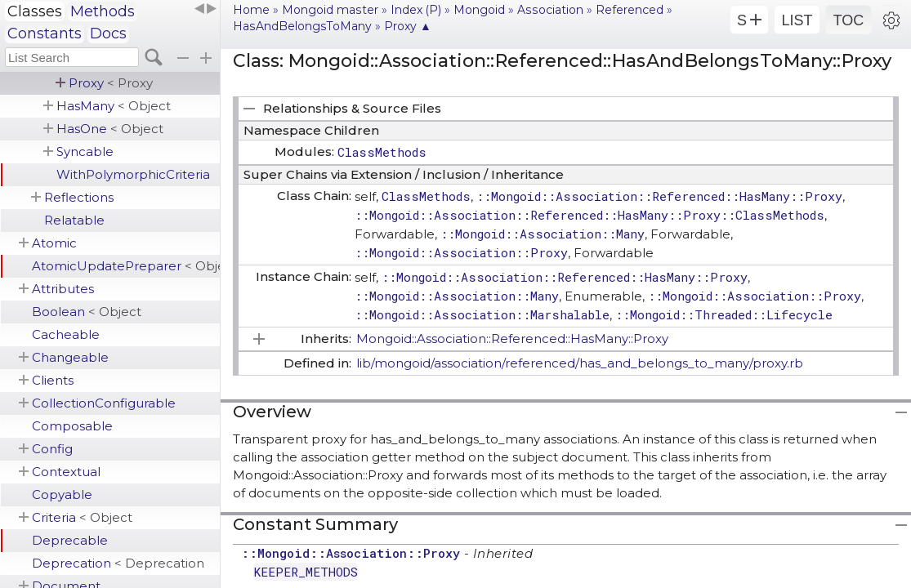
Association (550, 10)
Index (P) (416, 10)
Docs (108, 33)
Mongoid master (330, 10)
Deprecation (118, 563)
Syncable (85, 151)
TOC (849, 20)
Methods (103, 11)
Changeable (70, 357)
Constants (45, 33)
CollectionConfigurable (104, 403)
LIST (797, 20)
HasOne (110, 129)
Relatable (74, 220)
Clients (53, 380)
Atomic (54, 243)
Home (251, 10)
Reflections (79, 197)
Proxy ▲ (408, 26)
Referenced (630, 10)
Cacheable (66, 334)
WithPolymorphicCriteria (133, 174)
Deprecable (70, 540)
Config (52, 449)
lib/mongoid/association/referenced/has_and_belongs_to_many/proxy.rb (580, 363)
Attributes (63, 289)
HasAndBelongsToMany (302, 26)
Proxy (111, 83)
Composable (72, 426)
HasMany (114, 106)
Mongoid (479, 10)
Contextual (66, 472)
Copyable (62, 494)
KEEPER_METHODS (306, 572)
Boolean (87, 312)
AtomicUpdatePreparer (126, 266)
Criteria (82, 517)
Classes (35, 11)
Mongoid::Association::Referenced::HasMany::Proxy (512, 339)
